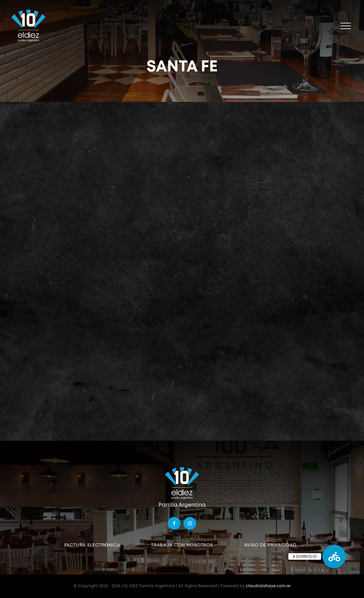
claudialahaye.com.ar (268, 586)
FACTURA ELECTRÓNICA (92, 545)
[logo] (182, 469)
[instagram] (190, 523)
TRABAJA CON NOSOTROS (182, 545)
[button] (334, 556)
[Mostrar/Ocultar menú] (346, 26)
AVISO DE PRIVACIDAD (270, 545)
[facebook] (174, 523)
